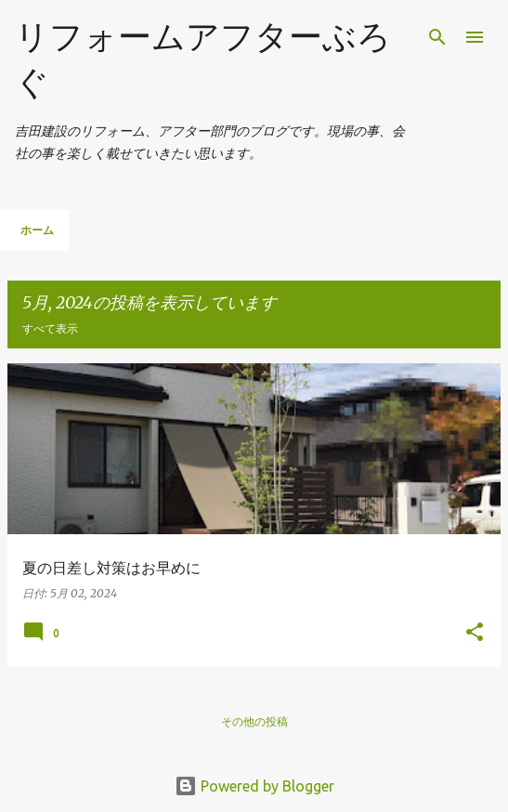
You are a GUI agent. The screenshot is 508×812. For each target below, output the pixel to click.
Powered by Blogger (254, 786)
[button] (475, 633)
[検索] (437, 37)
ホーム (37, 230)
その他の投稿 (254, 721)
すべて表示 (50, 328)
